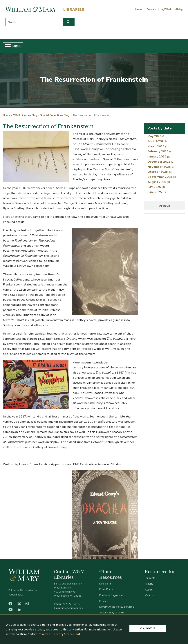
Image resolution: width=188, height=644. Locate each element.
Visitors (149, 597)
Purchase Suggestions (112, 597)
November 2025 (161, 168)
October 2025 (160, 173)
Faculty (149, 585)
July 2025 (156, 188)
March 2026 (158, 148)
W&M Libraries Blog (25, 117)
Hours (139, 10)
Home (16, 47)
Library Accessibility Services (117, 608)
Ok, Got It (148, 628)
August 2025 (159, 183)
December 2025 (161, 163)
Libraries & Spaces (105, 47)
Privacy (104, 602)
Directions (105, 585)
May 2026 (157, 138)
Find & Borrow (38, 47)
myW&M (166, 10)
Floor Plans (106, 591)
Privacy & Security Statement (59, 634)
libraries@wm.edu (72, 609)
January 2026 (159, 158)
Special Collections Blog (55, 117)
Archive (164, 207)
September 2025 (162, 178)
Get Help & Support (70, 47)
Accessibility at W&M (112, 614)
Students (150, 579)
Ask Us (172, 47)
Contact (151, 10)
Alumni (149, 591)
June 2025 (157, 193)
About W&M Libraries (140, 47)
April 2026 (157, 143)
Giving (179, 10)
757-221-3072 (72, 605)
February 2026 (160, 153)
